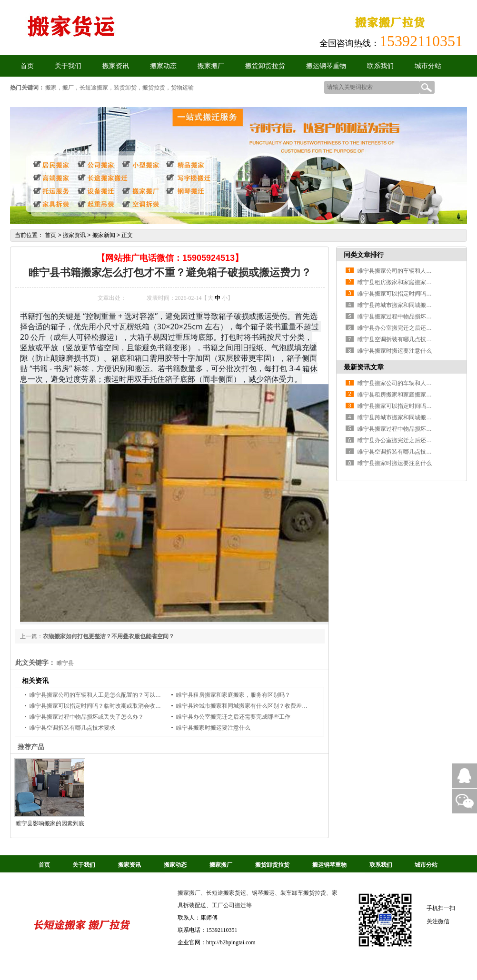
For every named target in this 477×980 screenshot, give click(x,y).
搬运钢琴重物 (326, 66)
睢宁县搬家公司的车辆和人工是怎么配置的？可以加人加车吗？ (109, 695)
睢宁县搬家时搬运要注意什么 (213, 728)
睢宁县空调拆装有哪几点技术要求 (72, 728)
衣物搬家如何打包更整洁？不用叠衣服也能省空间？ (109, 636)
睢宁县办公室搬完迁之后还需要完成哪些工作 (233, 717)
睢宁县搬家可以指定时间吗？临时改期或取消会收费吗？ (101, 706)
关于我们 (68, 66)
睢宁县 (65, 663)
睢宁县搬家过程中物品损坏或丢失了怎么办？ (87, 717)
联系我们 (380, 66)
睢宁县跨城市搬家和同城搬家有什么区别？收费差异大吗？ (250, 706)
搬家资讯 (116, 66)
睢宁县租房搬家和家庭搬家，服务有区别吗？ (233, 695)
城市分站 (428, 66)
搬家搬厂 (211, 66)
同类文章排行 (364, 255)
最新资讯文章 (364, 367)
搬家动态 (163, 66)
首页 (50, 235)
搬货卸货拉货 (265, 66)
